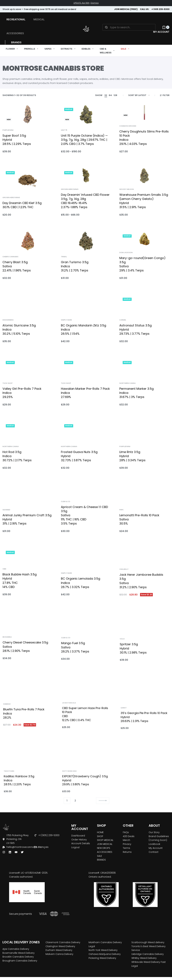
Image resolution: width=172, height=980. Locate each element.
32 (106, 95)
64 (110, 95)
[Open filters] (165, 96)
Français (43, 847)
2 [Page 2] (75, 801)
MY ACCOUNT (80, 827)
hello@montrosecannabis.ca (24, 847)
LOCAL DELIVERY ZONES (21, 942)
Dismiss (95, 3)
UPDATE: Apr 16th (82, 3)
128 (115, 95)
